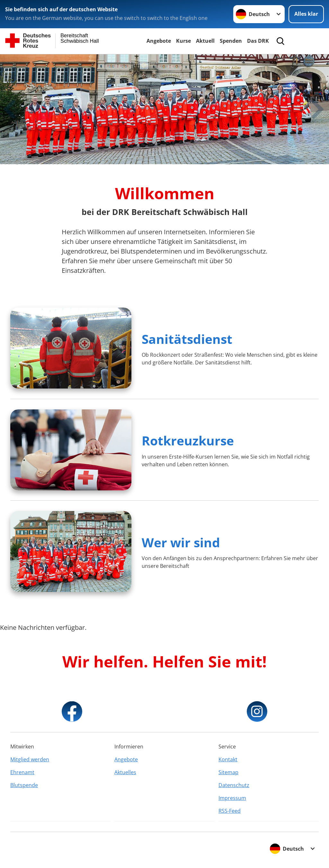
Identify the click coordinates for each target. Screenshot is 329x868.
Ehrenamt (22, 772)
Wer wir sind (181, 542)
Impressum (232, 798)
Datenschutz (234, 785)
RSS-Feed (230, 811)
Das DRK (258, 41)
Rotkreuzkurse (188, 440)
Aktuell (205, 41)
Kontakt (228, 759)
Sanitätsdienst (187, 339)
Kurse (183, 41)
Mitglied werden (30, 759)
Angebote (159, 41)
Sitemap (228, 772)
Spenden (231, 41)
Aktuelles (125, 772)
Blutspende (24, 785)
